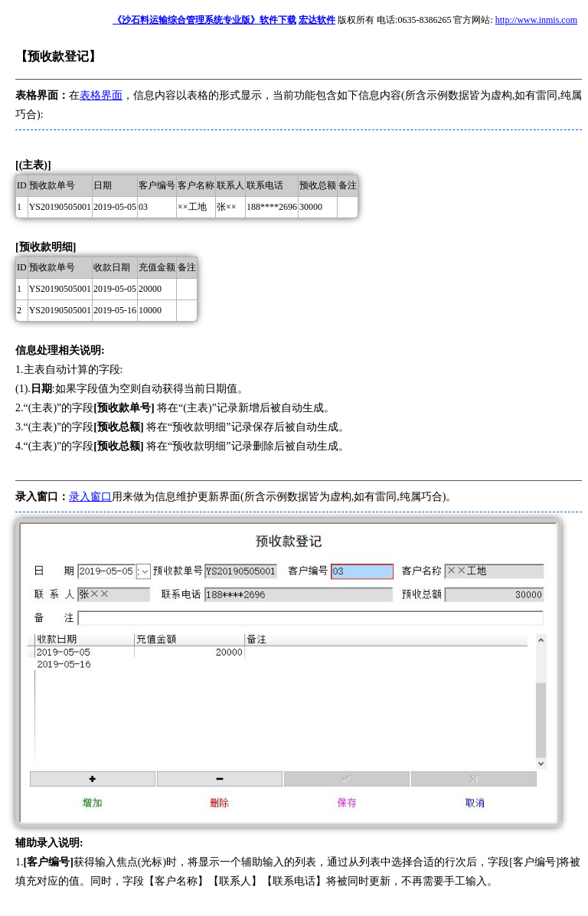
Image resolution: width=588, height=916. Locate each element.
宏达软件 (317, 20)
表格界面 (101, 95)
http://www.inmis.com (536, 20)
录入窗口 (90, 497)
